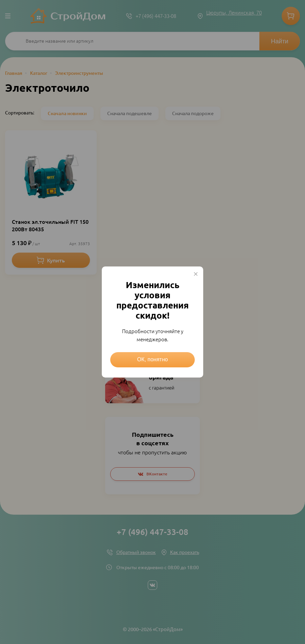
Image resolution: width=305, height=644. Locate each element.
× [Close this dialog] (196, 274)
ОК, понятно (153, 359)
